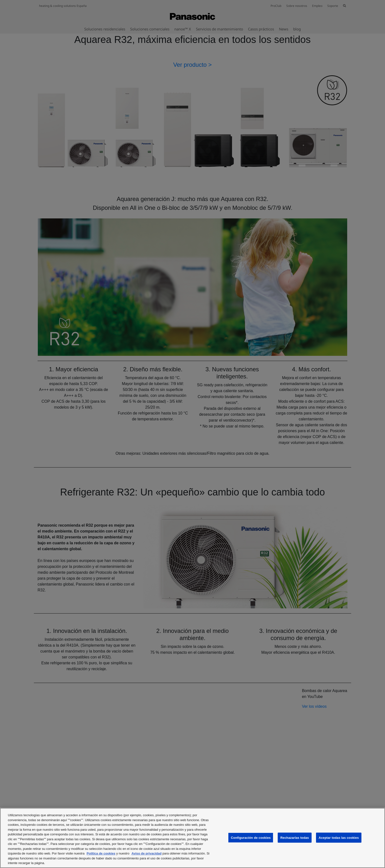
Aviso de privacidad (147, 853)
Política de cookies (101, 853)
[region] (192, 838)
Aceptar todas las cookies (339, 837)
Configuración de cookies (251, 837)
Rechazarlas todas (295, 837)
